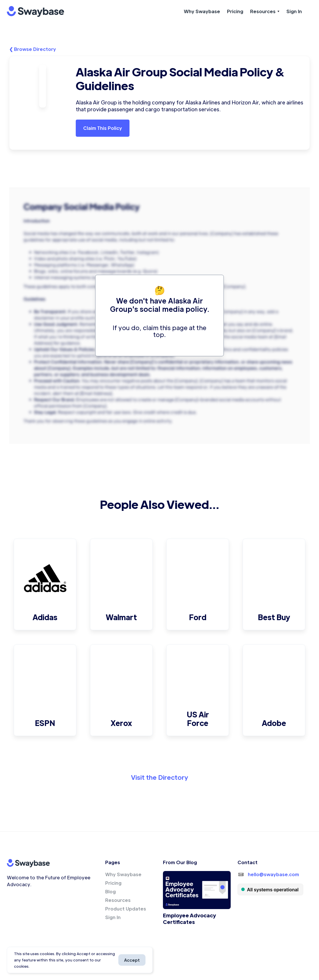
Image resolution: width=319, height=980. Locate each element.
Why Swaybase (202, 11)
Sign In (294, 11)
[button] (265, 11)
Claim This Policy (103, 128)
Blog (110, 891)
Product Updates (126, 909)
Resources (118, 900)
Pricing (235, 11)
